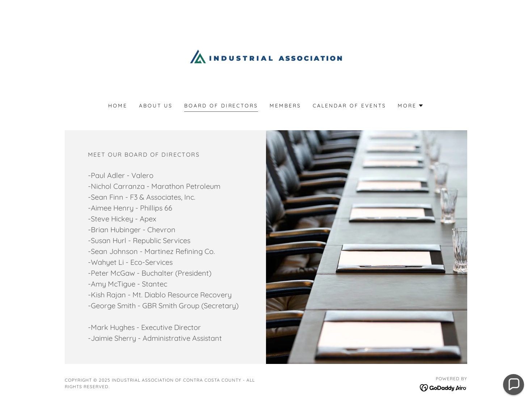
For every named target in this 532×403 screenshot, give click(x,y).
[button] (411, 106)
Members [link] (285, 106)
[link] (266, 56)
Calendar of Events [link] (349, 106)
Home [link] (118, 106)
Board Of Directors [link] (221, 106)
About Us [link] (156, 106)
